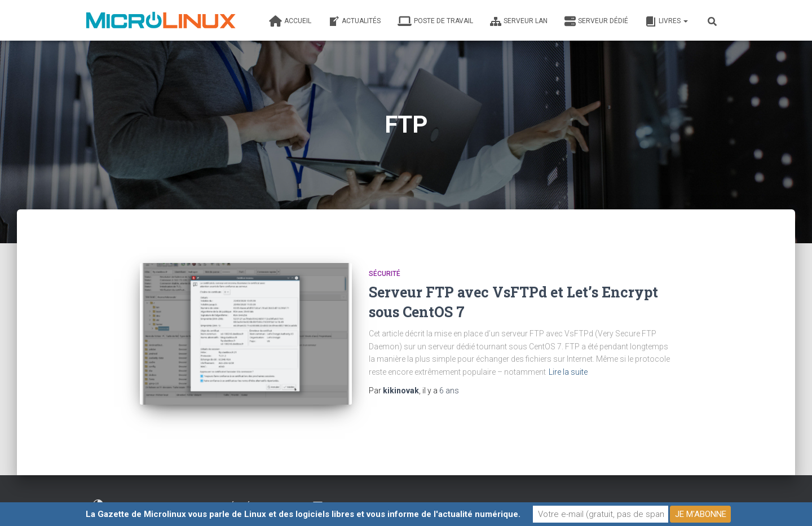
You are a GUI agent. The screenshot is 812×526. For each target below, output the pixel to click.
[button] (685, 21)
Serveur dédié (596, 21)
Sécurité (385, 274)
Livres (667, 21)
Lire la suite (568, 372)
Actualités (354, 21)
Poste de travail (435, 21)
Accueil (290, 21)
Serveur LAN (519, 21)
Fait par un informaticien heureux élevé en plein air (193, 499)
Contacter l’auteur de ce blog (374, 499)
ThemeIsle (709, 501)
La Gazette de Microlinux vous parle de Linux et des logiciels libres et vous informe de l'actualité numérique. (303, 514)
